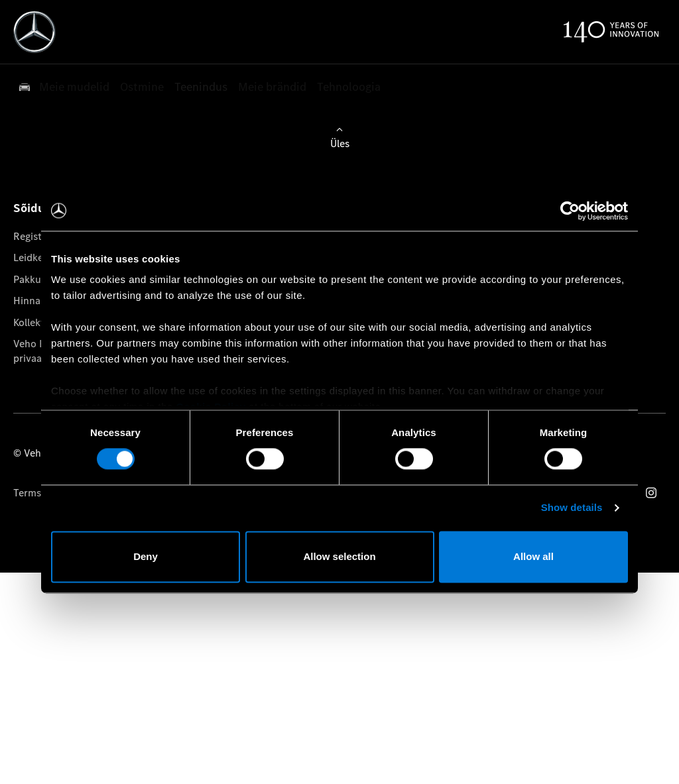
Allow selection (339, 556)
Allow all (533, 556)
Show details (572, 508)
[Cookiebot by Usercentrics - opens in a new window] (570, 211)
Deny (146, 556)
